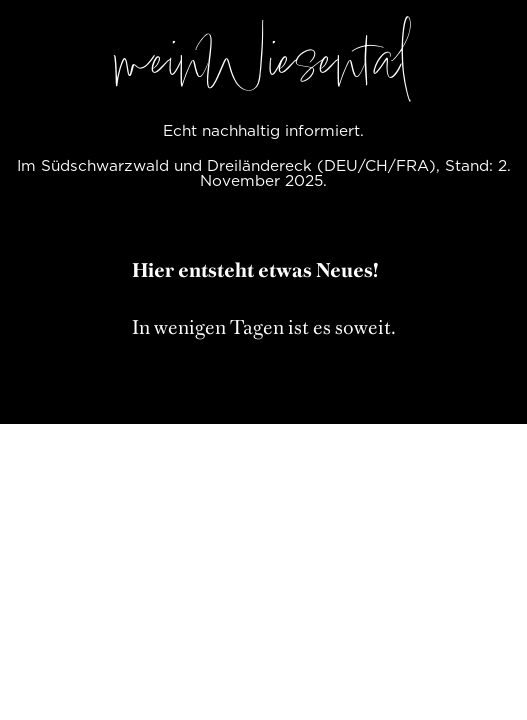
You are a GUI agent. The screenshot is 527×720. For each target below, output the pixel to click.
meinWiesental (264, 68)
